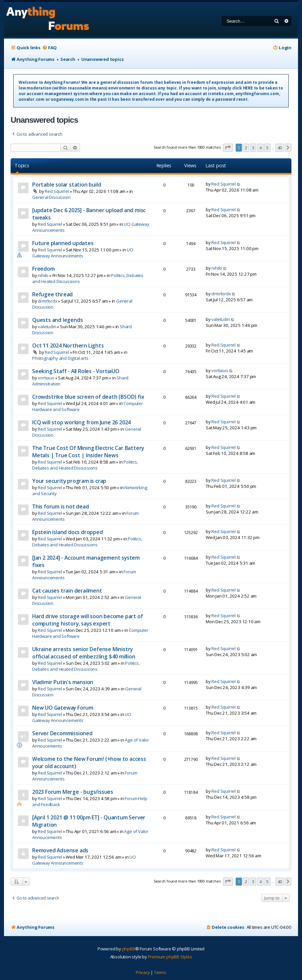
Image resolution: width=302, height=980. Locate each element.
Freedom (43, 269)
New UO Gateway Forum (63, 708)
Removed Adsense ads (60, 850)
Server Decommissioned (62, 733)
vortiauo (46, 378)
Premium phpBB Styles (170, 957)
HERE (248, 88)
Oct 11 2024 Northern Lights (68, 346)
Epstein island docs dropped (68, 532)
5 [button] (267, 148)
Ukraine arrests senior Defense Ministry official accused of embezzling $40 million (84, 653)
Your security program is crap (69, 481)
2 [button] (246, 148)
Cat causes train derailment (67, 591)
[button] (228, 148)
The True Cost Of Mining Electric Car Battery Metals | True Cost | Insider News (88, 452)
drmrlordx (47, 301)
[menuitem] (49, 48)
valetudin (47, 327)
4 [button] (260, 148)
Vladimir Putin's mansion (63, 682)
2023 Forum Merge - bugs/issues (73, 792)
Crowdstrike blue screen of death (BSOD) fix (88, 397)
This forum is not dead (61, 506)
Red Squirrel (57, 191)
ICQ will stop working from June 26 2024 (81, 422)
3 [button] (253, 148)
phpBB (129, 949)
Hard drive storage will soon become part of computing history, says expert (87, 620)
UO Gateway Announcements (83, 253)
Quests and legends (57, 320)
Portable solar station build (67, 185)
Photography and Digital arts (60, 358)
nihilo (43, 275)
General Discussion (51, 197)
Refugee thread (52, 294)
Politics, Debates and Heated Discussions (85, 465)
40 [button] (280, 148)
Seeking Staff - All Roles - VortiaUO (76, 371)
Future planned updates (63, 243)
